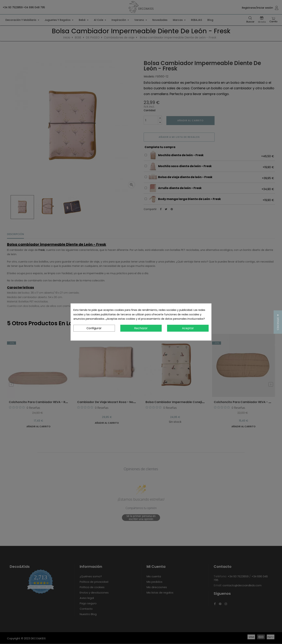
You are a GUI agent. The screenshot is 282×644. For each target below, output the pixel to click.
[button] (278, 322)
